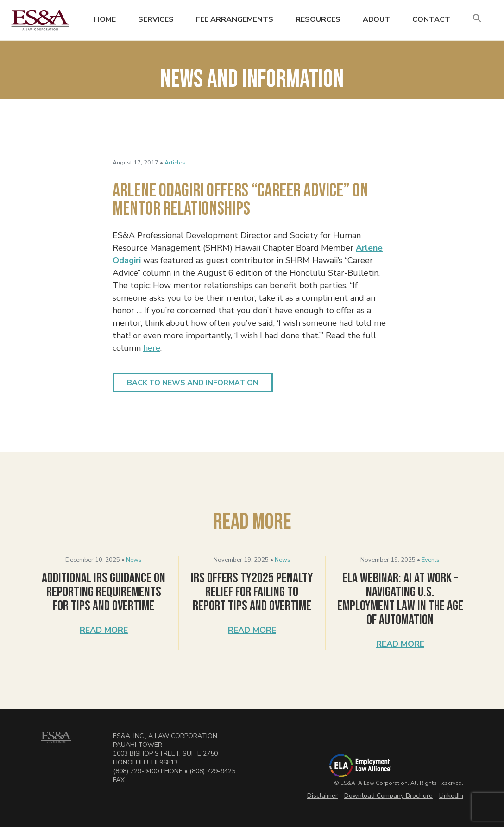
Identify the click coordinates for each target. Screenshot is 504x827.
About (376, 19)
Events (431, 560)
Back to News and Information (193, 383)
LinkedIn (451, 796)
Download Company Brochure (388, 796)
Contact (431, 19)
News (134, 560)
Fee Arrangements (235, 19)
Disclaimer (322, 796)
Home (105, 19)
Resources (318, 19)
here (152, 348)
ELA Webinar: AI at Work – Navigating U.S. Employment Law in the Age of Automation (400, 599)
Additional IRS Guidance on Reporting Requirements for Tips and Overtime (104, 592)
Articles (175, 163)
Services (156, 19)
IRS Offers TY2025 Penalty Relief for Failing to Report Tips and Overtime (252, 592)
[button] (477, 19)
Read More (104, 630)
